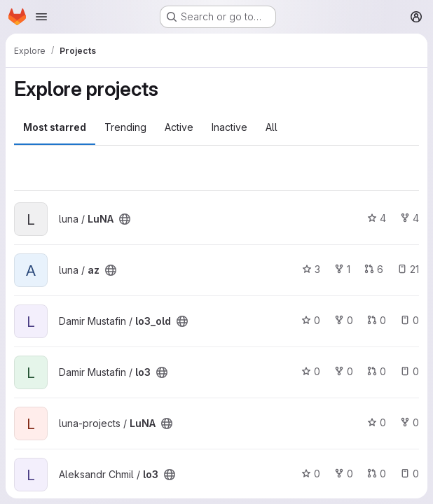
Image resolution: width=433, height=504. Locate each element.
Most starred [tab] (55, 127)
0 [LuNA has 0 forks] (410, 422)
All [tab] (272, 127)
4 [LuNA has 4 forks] (410, 218)
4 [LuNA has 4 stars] (377, 218)
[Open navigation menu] (41, 17)
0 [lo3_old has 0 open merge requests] (377, 320)
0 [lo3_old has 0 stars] (311, 320)
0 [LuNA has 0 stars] (377, 422)
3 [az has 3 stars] (311, 269)
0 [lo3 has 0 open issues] (410, 371)
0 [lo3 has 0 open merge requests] (377, 371)
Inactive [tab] (229, 127)
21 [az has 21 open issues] (408, 269)
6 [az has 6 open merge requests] (374, 269)
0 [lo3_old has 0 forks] (344, 320)
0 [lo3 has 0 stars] (311, 371)
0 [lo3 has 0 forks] (344, 371)
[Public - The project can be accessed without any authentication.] (125, 219)
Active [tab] (179, 127)
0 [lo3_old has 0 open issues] (410, 320)
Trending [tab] (125, 127)
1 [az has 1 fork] (342, 269)
